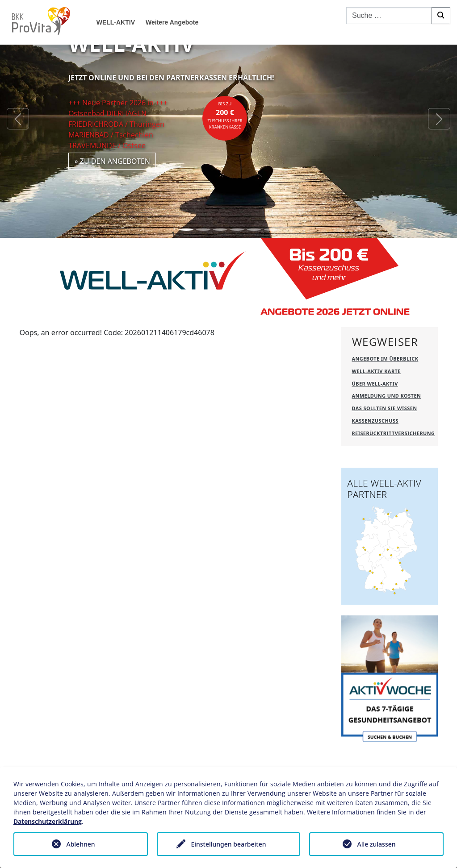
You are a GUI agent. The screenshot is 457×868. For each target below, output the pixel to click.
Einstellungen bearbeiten (228, 844)
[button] (18, 119)
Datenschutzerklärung (48, 821)
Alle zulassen (376, 844)
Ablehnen (80, 844)
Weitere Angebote (172, 22)
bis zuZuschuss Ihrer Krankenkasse (225, 116)
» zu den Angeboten (112, 161)
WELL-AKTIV (116, 22)
